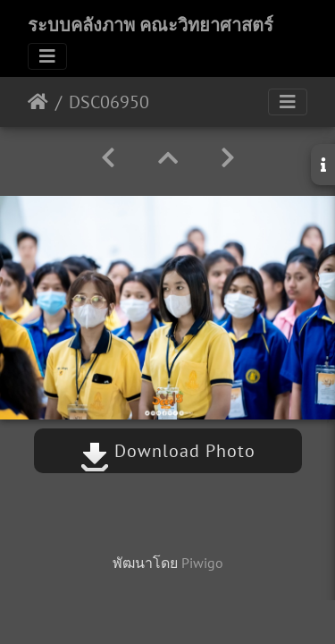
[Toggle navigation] (47, 56)
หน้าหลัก (38, 102)
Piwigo (202, 563)
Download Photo (168, 451)
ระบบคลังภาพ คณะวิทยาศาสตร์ (151, 25)
